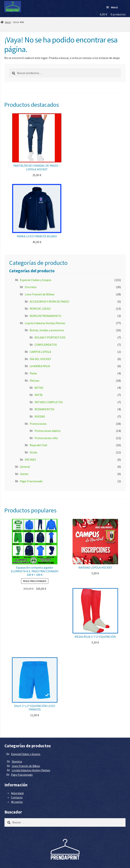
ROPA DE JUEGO (40, 309)
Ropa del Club (38, 445)
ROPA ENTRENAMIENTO (45, 316)
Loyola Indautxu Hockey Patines (45, 323)
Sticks (33, 452)
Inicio (8, 22)
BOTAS (39, 388)
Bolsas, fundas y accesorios (47, 330)
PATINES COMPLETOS (49, 402)
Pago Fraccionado (31, 481)
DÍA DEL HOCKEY (40, 359)
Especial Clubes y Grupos (36, 280)
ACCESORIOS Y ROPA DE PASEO (49, 301)
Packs (33, 373)
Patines (35, 381)
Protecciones (38, 424)
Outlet (24, 474)
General (25, 467)
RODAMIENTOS (44, 409)
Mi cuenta (17, 802)
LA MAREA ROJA (40, 366)
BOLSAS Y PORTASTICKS (50, 337)
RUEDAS (40, 416)
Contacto (17, 797)
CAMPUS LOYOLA (40, 352)
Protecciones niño (46, 438)
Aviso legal (17, 793)
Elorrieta (31, 287)
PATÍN (39, 395)
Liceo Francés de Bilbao (40, 294)
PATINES (30, 460)
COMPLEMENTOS (46, 345)
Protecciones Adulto (48, 431)
